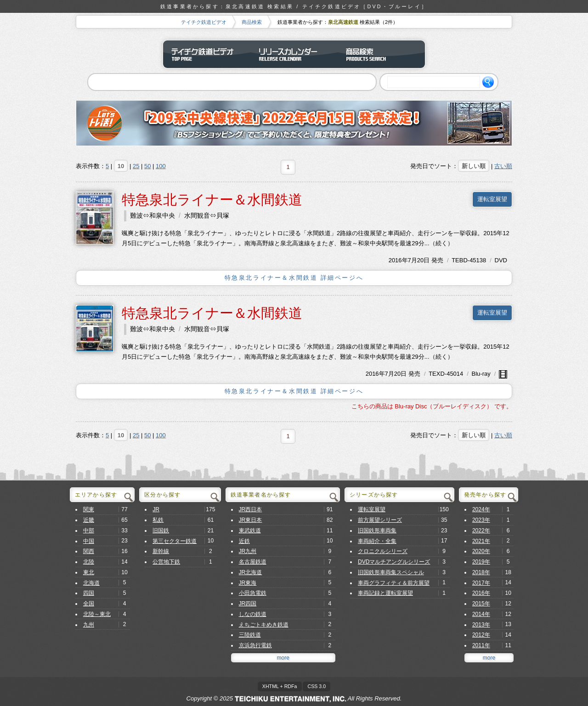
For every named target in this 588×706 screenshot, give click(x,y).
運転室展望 (492, 199)
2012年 (481, 635)
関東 (89, 509)
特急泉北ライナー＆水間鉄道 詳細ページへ (294, 278)
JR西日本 (251, 509)
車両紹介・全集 (377, 541)
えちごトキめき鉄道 (264, 625)
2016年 (398, 260)
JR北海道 (251, 572)
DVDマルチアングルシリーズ (394, 562)
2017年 (481, 583)
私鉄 (158, 520)
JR (156, 509)
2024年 (481, 509)
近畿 (89, 520)
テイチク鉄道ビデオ (204, 22)
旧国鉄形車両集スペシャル (391, 572)
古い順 (503, 166)
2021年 (481, 541)
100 (161, 166)
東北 (89, 572)
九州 (89, 625)
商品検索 (252, 22)
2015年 (481, 604)
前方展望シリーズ (380, 520)
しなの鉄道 (253, 614)
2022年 (481, 531)
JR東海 (248, 583)
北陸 (89, 562)
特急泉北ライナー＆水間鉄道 (212, 200)
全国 (89, 604)
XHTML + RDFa (280, 686)
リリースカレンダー (294, 54)
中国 (89, 541)
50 (147, 166)
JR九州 (248, 551)
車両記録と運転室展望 (385, 593)
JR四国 (248, 604)
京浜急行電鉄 (255, 645)
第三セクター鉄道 (175, 541)
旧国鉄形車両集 (377, 531)
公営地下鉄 (166, 562)
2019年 (481, 562)
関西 (89, 551)
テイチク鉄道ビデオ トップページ (207, 54)
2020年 (481, 551)
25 (136, 166)
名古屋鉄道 (253, 562)
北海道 (91, 583)
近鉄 (244, 541)
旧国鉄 (161, 531)
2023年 (481, 520)
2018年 (481, 572)
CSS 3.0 (317, 686)
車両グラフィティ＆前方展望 (394, 583)
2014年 (481, 614)
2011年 (481, 645)
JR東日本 (251, 520)
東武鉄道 (250, 531)
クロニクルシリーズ (383, 551)
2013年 (481, 625)
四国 (89, 593)
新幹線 (161, 551)
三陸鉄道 (250, 635)
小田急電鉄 (253, 593)
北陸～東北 (97, 614)
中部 (89, 531)
